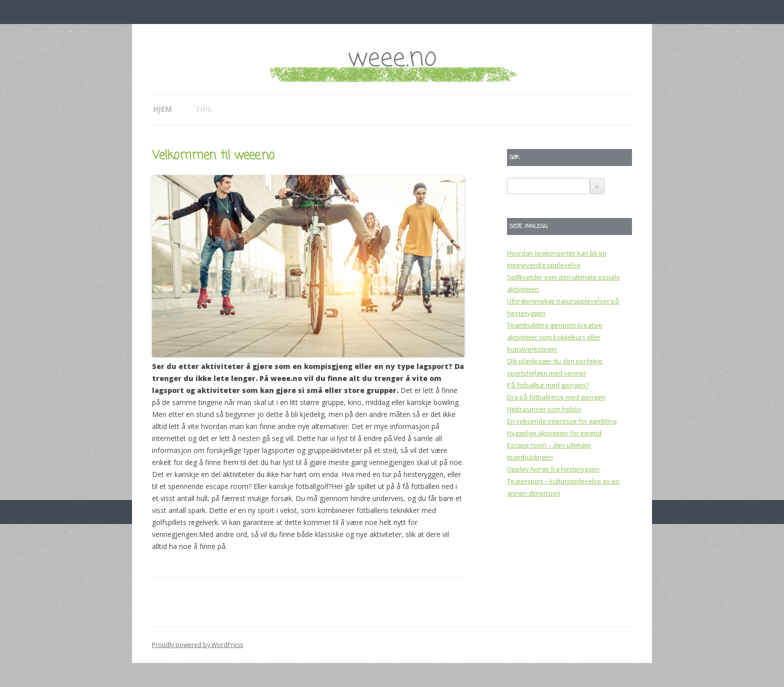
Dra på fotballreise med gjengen (556, 397)
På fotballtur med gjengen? (548, 385)
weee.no (392, 59)
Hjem (162, 109)
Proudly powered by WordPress (197, 645)
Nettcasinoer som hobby (544, 409)
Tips (203, 109)
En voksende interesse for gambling (562, 421)
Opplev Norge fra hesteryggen (553, 469)
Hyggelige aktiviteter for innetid (554, 433)
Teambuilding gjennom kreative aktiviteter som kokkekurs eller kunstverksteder (555, 337)
